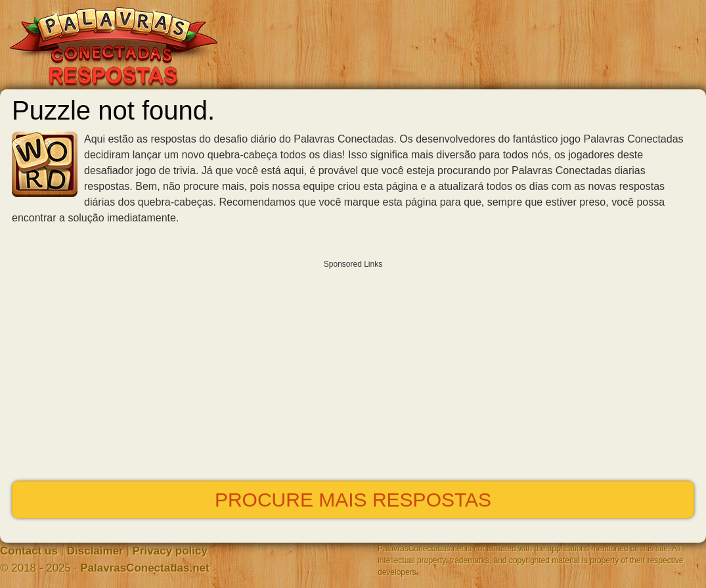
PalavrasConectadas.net (145, 568)
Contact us (29, 551)
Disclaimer (95, 551)
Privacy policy (170, 551)
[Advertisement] (353, 367)
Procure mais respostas (353, 500)
